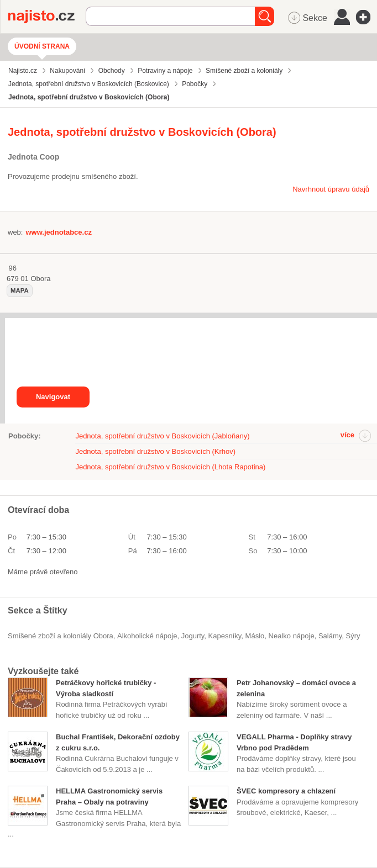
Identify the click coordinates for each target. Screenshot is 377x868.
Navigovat (53, 397)
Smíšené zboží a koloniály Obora (61, 636)
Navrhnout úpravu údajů (331, 189)
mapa (20, 290)
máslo (255, 636)
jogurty (193, 636)
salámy (330, 636)
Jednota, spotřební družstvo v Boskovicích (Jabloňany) (162, 436)
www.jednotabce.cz (58, 232)
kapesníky (225, 636)
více (347, 435)
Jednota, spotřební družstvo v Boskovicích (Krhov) (155, 451)
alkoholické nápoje (147, 636)
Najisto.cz (47, 17)
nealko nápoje (292, 636)
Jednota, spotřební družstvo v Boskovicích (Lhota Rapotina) (170, 467)
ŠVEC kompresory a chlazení (286, 791)
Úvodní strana (42, 46)
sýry (353, 636)
